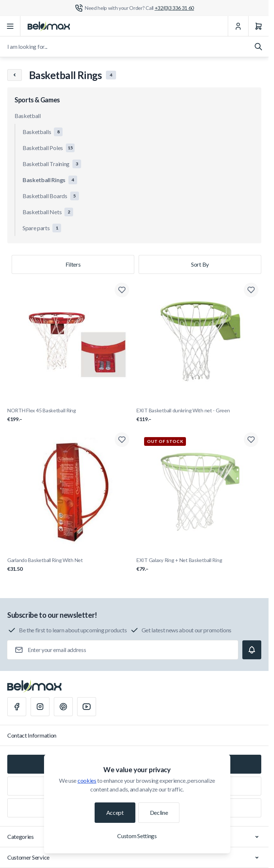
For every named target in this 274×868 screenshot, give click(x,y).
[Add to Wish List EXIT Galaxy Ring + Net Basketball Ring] (251, 440)
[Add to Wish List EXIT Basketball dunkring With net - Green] (251, 290)
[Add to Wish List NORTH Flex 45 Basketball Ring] (122, 290)
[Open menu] (10, 26)
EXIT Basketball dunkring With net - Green (199, 415)
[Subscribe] (252, 650)
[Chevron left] (15, 75)
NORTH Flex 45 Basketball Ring (70, 415)
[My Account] (238, 26)
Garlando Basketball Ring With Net (70, 565)
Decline (159, 812)
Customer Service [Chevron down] (134, 857)
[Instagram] (40, 707)
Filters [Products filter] (73, 264)
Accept (115, 812)
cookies (87, 780)
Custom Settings (137, 836)
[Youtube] (87, 707)
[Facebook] (17, 707)
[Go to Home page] (49, 26)
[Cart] (258, 26)
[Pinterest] (63, 707)
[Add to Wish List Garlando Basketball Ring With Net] (122, 440)
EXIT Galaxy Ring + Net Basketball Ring (199, 565)
